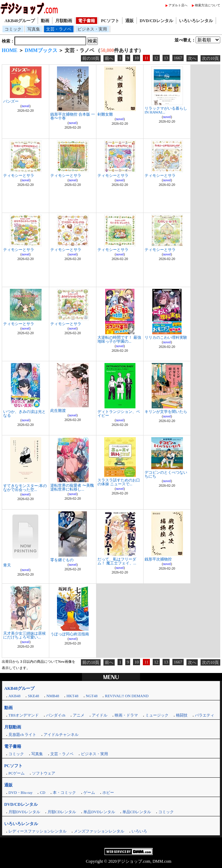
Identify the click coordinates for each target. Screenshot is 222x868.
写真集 (34, 29)
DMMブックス (41, 50)
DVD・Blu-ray (20, 792)
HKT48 (72, 696)
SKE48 (33, 696)
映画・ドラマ (126, 715)
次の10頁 (210, 58)
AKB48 (14, 696)
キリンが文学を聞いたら (166, 412)
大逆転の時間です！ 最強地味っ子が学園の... (119, 339)
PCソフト (110, 21)
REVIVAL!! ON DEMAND (127, 696)
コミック (13, 29)
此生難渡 (58, 410)
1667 (178, 58)
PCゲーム (17, 773)
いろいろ (139, 831)
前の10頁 (91, 58)
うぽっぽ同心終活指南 (70, 634)
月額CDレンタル (62, 812)
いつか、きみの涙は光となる (24, 413)
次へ (192, 58)
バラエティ (205, 715)
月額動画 (64, 21)
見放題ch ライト (22, 734)
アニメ (79, 715)
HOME (9, 50)
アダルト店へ (178, 5)
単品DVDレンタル (99, 812)
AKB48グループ (20, 21)
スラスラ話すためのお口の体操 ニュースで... (119, 482)
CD (42, 792)
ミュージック (157, 715)
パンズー (11, 101)
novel (25, 106)
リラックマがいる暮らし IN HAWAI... (166, 110)
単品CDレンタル (137, 812)
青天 (7, 565)
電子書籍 (87, 21)
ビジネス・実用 (92, 29)
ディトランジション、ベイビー (119, 413)
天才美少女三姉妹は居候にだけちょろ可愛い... (24, 635)
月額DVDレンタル (24, 812)
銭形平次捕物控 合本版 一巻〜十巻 (73, 116)
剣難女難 (105, 114)
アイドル (100, 715)
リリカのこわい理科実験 (166, 337)
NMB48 (53, 696)
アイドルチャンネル (61, 734)
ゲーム (89, 792)
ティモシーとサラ (19, 175)
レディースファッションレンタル (37, 831)
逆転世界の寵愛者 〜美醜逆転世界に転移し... (72, 487)
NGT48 (92, 696)
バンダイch (56, 715)
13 (166, 58)
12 (156, 58)
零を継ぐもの (62, 560)
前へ (109, 58)
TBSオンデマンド (24, 715)
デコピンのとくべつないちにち (166, 474)
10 (137, 58)
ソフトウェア (44, 773)
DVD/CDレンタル (156, 21)
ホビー (108, 792)
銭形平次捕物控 (158, 559)
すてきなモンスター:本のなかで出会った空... (25, 488)
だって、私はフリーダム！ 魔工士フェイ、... (117, 561)
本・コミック (64, 792)
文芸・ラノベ (59, 29)
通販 (129, 21)
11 (146, 58)
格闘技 (182, 715)
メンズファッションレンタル (99, 831)
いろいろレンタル (196, 21)
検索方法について (208, 5)
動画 (45, 21)
